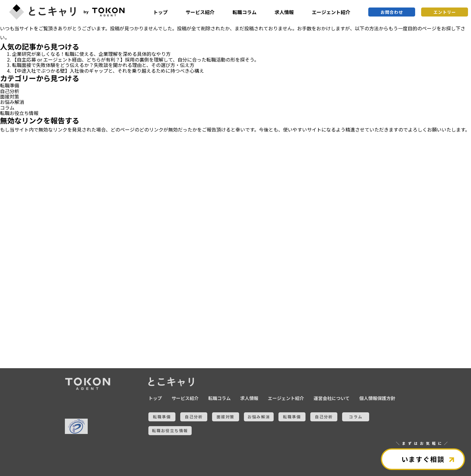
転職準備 (10, 85)
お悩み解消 (12, 102)
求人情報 (284, 12)
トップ (160, 12)
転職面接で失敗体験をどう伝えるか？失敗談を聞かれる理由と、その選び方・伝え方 (103, 65)
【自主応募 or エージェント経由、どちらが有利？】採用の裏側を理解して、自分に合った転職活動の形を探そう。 (135, 59)
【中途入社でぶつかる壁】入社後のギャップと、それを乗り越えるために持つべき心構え (108, 71)
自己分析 (10, 91)
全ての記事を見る (36, 334)
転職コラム (245, 12)
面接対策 (10, 96)
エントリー (445, 12)
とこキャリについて (36, 355)
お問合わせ (392, 12)
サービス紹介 (200, 12)
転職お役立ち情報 (19, 113)
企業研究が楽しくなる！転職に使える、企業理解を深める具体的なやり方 (91, 54)
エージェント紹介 (331, 12)
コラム (7, 108)
